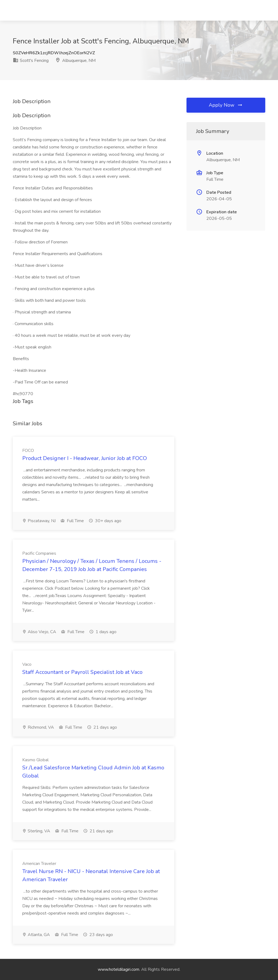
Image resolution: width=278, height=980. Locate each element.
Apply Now (226, 105)
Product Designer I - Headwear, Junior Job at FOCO (85, 458)
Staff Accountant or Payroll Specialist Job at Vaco (82, 672)
